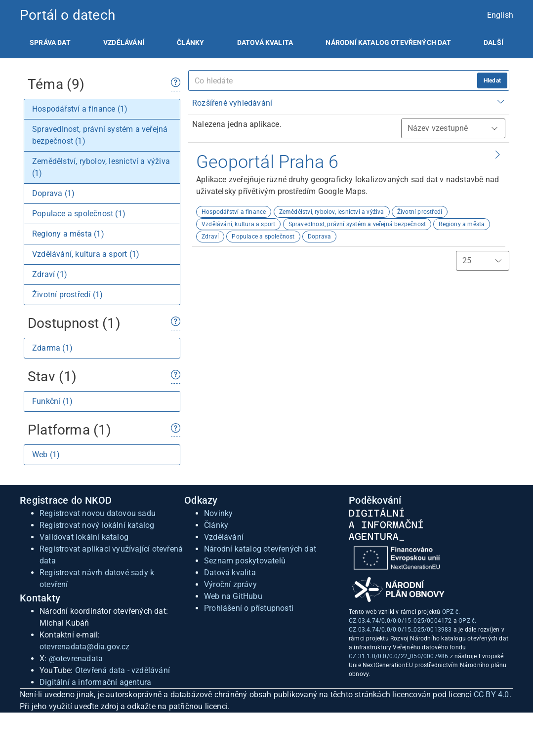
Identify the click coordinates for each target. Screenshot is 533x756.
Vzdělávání (124, 42)
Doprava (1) (53, 193)
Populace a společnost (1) (79, 214)
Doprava (319, 237)
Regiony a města (462, 224)
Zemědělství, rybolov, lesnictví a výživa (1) (101, 167)
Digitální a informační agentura (95, 682)
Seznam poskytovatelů (245, 561)
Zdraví (210, 237)
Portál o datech (67, 15)
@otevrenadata (76, 658)
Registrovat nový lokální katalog (97, 525)
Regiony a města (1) (68, 234)
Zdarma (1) (52, 348)
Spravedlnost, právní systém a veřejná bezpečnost (357, 224)
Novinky (218, 513)
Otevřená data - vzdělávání (123, 670)
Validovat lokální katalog (84, 537)
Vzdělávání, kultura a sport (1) (86, 254)
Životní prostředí (420, 212)
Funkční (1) (52, 401)
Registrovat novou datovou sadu (98, 513)
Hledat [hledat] (492, 80)
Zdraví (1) (50, 274)
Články (190, 42)
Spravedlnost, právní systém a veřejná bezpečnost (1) (100, 135)
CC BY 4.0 (492, 695)
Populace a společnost (263, 237)
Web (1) (46, 455)
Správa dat (50, 42)
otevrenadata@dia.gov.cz (85, 647)
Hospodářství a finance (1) (80, 109)
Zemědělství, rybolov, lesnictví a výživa (332, 212)
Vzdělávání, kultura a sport (238, 224)
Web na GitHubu (233, 596)
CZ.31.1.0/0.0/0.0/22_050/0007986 (398, 656)
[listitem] (50, 42)
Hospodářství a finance (234, 212)
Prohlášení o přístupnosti (249, 608)
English (500, 15)
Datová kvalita (265, 42)
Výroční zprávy (230, 584)
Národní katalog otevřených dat (260, 549)
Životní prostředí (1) (67, 295)
